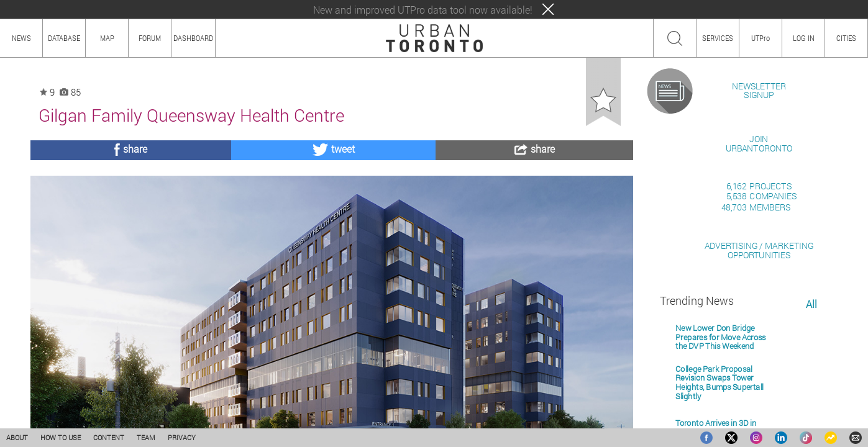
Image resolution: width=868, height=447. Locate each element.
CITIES (846, 38)
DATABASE (64, 38)
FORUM (150, 38)
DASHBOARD (193, 38)
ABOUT (17, 437)
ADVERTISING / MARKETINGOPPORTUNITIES (759, 393)
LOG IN (804, 38)
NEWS (21, 38)
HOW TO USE (61, 437)
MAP (107, 38)
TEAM (146, 437)
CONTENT (109, 437)
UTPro (761, 38)
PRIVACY (182, 437)
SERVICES (718, 38)
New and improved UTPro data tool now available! (423, 10)
